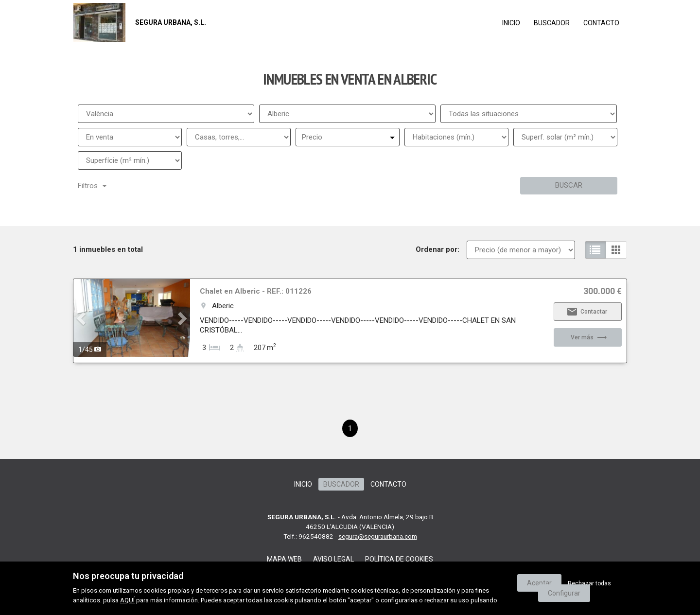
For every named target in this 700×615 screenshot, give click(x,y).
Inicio (511, 23)
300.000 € (603, 291)
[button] (82, 318)
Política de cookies (399, 559)
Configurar (564, 593)
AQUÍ (127, 600)
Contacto (601, 23)
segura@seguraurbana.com (378, 536)
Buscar (569, 185)
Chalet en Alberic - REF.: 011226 (256, 291)
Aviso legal (333, 559)
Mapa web (284, 559)
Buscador (552, 23)
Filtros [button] (92, 186)
